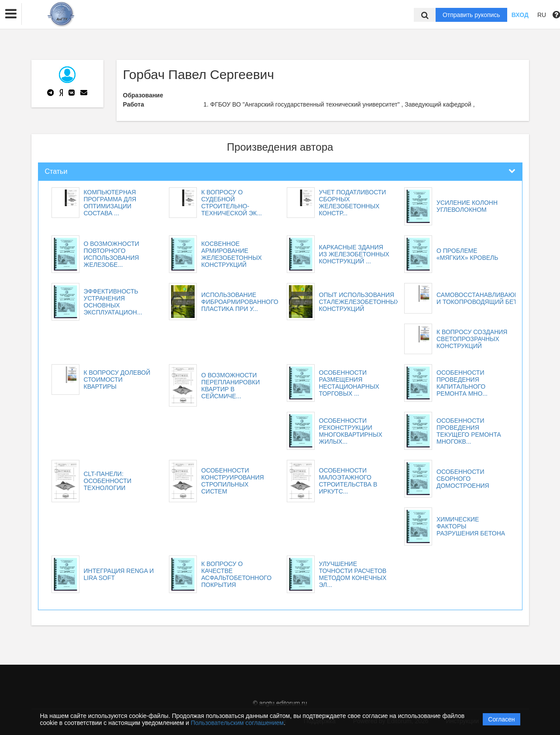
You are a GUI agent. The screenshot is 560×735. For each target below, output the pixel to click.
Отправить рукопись (471, 15)
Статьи (56, 171)
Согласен (501, 719)
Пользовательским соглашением (237, 723)
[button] (11, 14)
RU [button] (542, 15)
